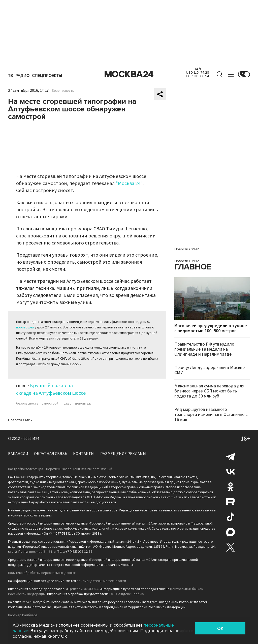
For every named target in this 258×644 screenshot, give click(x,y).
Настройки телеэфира (26, 469)
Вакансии (18, 454)
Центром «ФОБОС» (84, 589)
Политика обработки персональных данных (42, 573)
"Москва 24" (129, 183)
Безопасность (63, 91)
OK (220, 628)
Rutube (231, 502)
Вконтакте (231, 472)
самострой (50, 404)
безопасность (27, 404)
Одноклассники (231, 487)
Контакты (84, 454)
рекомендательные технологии (101, 581)
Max (231, 532)
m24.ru (21, 477)
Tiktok (231, 517)
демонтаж (83, 404)
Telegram (231, 456)
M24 (36, 439)
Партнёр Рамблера (23, 615)
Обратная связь (51, 454)
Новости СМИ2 (20, 420)
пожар (67, 404)
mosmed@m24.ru (42, 552)
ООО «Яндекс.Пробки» (127, 594)
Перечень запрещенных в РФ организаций (79, 469)
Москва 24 (129, 74)
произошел (25, 327)
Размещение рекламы (123, 454)
